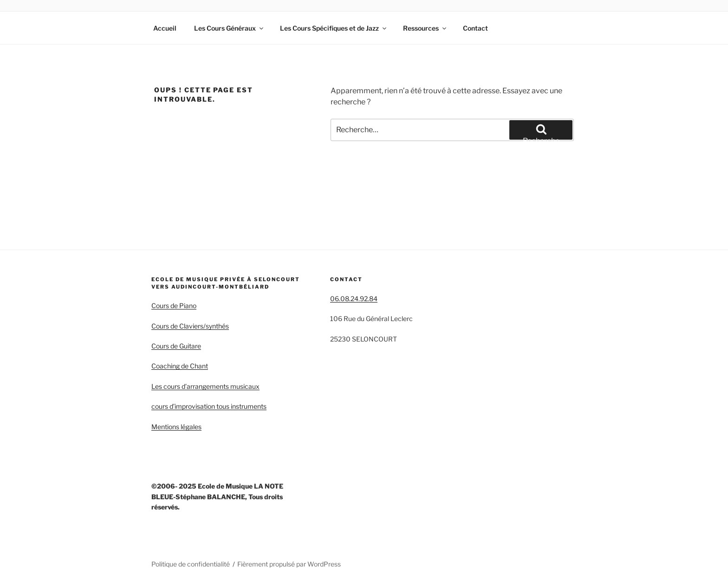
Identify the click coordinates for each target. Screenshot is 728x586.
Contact (475, 28)
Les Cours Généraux (229, 28)
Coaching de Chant (180, 366)
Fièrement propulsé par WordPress (289, 564)
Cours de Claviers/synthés (190, 326)
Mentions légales (176, 427)
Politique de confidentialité (191, 564)
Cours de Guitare (176, 346)
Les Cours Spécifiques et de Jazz (334, 28)
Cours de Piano (174, 306)
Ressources (425, 28)
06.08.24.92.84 (354, 299)
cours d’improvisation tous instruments (209, 406)
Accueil (165, 28)
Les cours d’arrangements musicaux (205, 386)
